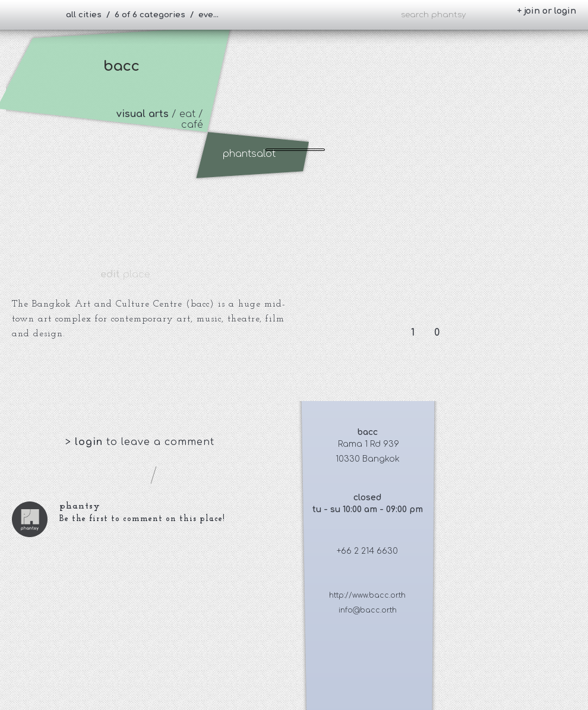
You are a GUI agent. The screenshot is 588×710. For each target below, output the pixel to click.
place (125, 274)
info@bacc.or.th (368, 610)
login (91, 442)
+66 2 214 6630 (367, 551)
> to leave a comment (140, 442)
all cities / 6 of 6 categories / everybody (148, 15)
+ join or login (546, 11)
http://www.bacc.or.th (367, 595)
